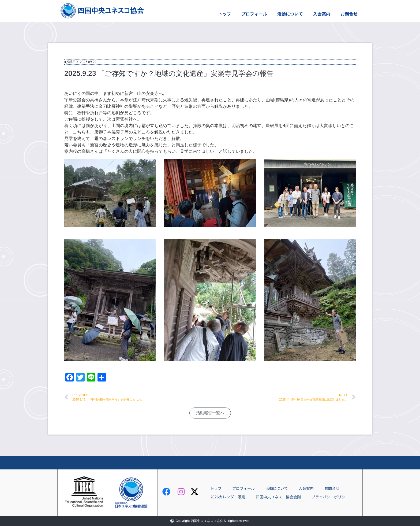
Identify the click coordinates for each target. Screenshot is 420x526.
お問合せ (349, 14)
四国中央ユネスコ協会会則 (278, 497)
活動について (290, 14)
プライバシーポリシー (330, 497)
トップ (225, 14)
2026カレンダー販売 (228, 497)
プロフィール (254, 14)
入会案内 (322, 14)
